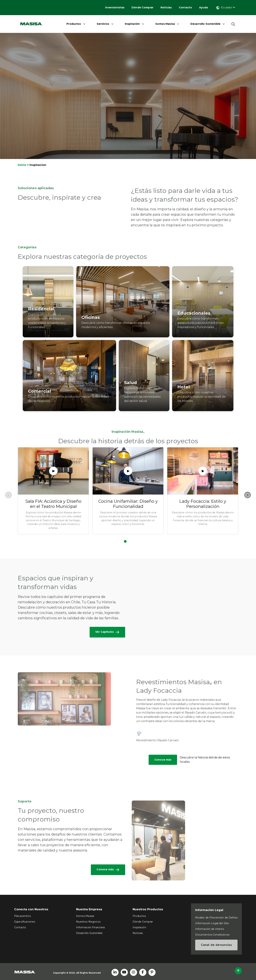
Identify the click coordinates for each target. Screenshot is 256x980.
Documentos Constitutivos (212, 935)
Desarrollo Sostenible (205, 24)
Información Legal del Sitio (212, 923)
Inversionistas (115, 7)
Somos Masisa (165, 24)
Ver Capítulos (107, 632)
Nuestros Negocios (88, 922)
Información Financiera (90, 927)
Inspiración (132, 24)
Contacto (185, 7)
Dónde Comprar (142, 7)
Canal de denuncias (216, 945)
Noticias (166, 7)
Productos (74, 24)
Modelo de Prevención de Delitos (216, 918)
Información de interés (210, 929)
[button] (125, 541)
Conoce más (163, 760)
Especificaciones (25, 922)
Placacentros (22, 916)
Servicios (103, 24)
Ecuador (226, 7)
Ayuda (203, 7)
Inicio (22, 165)
